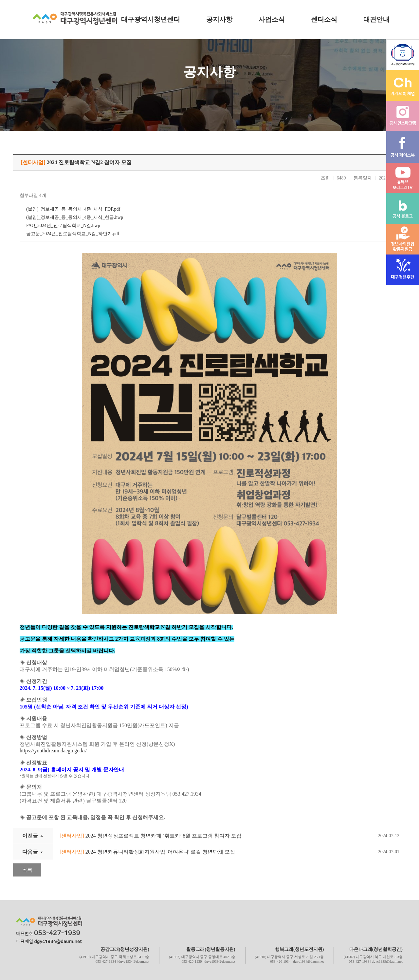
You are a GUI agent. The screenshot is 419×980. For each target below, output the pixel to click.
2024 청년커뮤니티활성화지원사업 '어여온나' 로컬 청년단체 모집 (147, 852)
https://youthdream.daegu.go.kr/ (53, 751)
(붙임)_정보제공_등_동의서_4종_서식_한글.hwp (75, 217)
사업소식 (272, 19)
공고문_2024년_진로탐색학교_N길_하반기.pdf (73, 234)
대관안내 (376, 19)
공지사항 (219, 19)
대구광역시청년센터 (151, 19)
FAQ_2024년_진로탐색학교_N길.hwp (63, 226)
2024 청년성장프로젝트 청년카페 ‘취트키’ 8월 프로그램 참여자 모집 (151, 836)
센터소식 (324, 19)
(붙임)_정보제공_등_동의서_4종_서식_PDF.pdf (73, 209)
